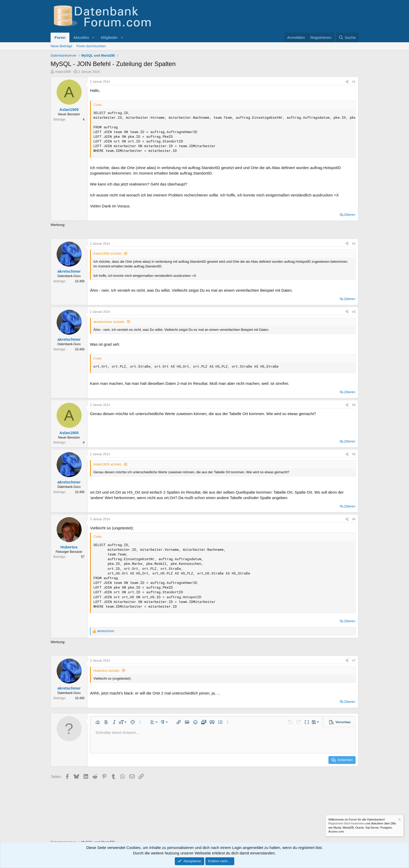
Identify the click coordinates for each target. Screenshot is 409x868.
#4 (354, 405)
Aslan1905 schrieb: (108, 253)
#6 (354, 519)
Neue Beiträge (61, 46)
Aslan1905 (63, 72)
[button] (93, 37)
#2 (354, 244)
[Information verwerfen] (399, 820)
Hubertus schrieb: (107, 671)
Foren (60, 37)
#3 (354, 312)
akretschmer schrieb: (109, 322)
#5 (354, 454)
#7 (354, 661)
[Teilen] (347, 82)
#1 (354, 82)
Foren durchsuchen (91, 46)
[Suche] (347, 37)
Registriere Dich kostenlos (347, 824)
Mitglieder (109, 37)
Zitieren (350, 215)
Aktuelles (81, 37)
